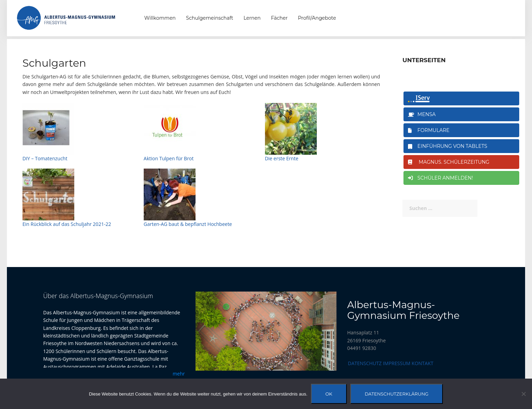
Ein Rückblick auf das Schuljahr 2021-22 (67, 224)
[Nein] (523, 394)
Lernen (252, 18)
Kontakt (423, 363)
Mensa (422, 114)
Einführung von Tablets (448, 146)
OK (329, 394)
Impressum (397, 363)
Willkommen (160, 18)
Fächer (279, 18)
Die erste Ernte (282, 158)
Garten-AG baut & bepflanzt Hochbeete (188, 224)
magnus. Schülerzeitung (449, 162)
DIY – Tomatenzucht (45, 158)
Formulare (429, 130)
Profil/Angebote (317, 18)
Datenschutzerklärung (397, 394)
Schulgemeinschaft (210, 18)
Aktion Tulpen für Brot (169, 158)
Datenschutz (365, 363)
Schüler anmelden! (440, 178)
